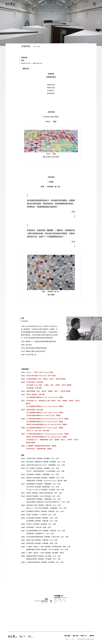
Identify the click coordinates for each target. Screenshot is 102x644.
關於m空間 (76, 636)
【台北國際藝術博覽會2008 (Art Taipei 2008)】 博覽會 (44, 428)
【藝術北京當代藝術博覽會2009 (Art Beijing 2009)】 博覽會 (46, 424)
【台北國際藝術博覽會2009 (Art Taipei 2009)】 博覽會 (44, 421)
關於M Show (84, 636)
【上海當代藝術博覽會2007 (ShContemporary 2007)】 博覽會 (47, 434)
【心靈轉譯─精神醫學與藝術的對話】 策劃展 (41, 446)
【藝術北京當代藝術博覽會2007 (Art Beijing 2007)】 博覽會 (46, 437)
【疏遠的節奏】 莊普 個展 (34, 410)
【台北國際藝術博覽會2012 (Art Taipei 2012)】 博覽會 (44, 397)
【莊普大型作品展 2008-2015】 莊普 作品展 (41, 376)
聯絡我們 (92, 636)
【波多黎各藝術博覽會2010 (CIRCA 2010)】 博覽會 (43, 415)
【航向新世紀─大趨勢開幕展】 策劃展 (39, 449)
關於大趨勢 (67, 636)
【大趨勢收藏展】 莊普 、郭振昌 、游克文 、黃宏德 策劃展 (46, 379)
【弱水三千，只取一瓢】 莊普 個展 (37, 431)
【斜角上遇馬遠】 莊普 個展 (35, 394)
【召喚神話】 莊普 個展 (34, 388)
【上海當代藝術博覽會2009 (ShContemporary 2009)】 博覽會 (47, 419)
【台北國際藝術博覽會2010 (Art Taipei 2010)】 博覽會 (44, 412)
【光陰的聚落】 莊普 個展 (34, 382)
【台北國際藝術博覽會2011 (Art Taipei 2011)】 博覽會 (44, 406)
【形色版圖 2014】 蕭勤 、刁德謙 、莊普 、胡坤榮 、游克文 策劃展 (48, 385)
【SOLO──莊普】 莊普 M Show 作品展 (39, 372)
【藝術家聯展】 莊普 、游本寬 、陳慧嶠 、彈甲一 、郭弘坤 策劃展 (48, 391)
